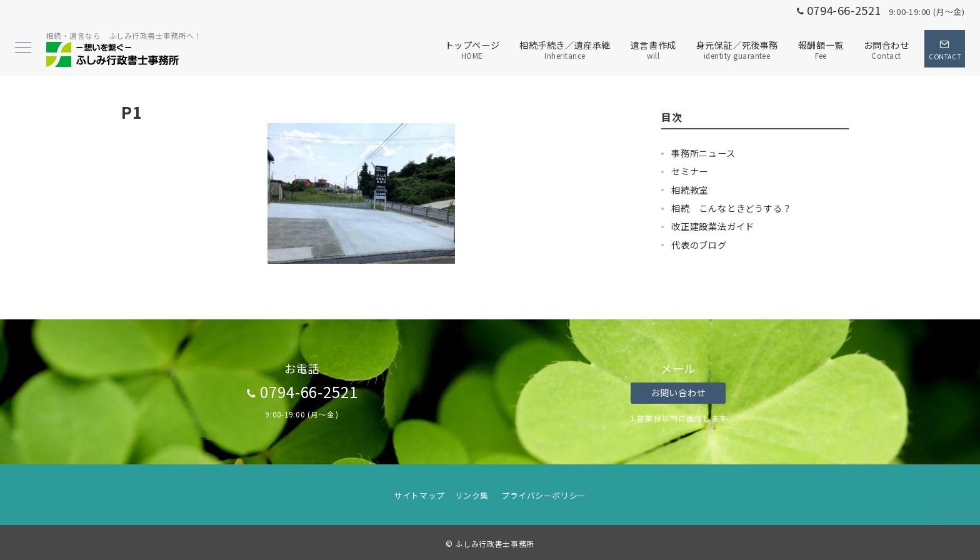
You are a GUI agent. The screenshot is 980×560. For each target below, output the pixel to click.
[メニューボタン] (23, 48)
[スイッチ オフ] (945, 49)
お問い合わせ (678, 392)
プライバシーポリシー (543, 495)
